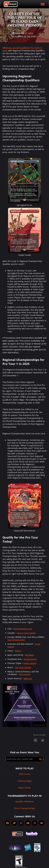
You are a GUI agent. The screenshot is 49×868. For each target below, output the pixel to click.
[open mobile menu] (43, 4)
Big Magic (30, 655)
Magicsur (28, 678)
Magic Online (24, 788)
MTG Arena (25, 774)
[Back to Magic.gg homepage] (11, 4)
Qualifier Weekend (24, 801)
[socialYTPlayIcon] (28, 823)
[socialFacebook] (7, 823)
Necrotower (25, 674)
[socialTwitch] (21, 823)
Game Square (30, 663)
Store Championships (24, 808)
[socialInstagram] (35, 823)
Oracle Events (30, 659)
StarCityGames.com (23, 629)
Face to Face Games (26, 633)
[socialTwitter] (14, 823)
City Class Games (23, 667)
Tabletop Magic (25, 781)
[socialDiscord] (42, 823)
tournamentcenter (16, 640)
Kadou (18, 651)
